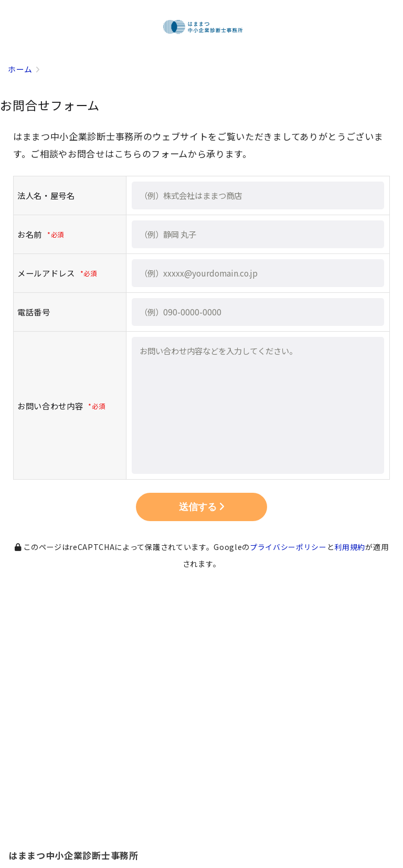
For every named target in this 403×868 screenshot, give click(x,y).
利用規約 (350, 547)
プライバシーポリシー (288, 547)
